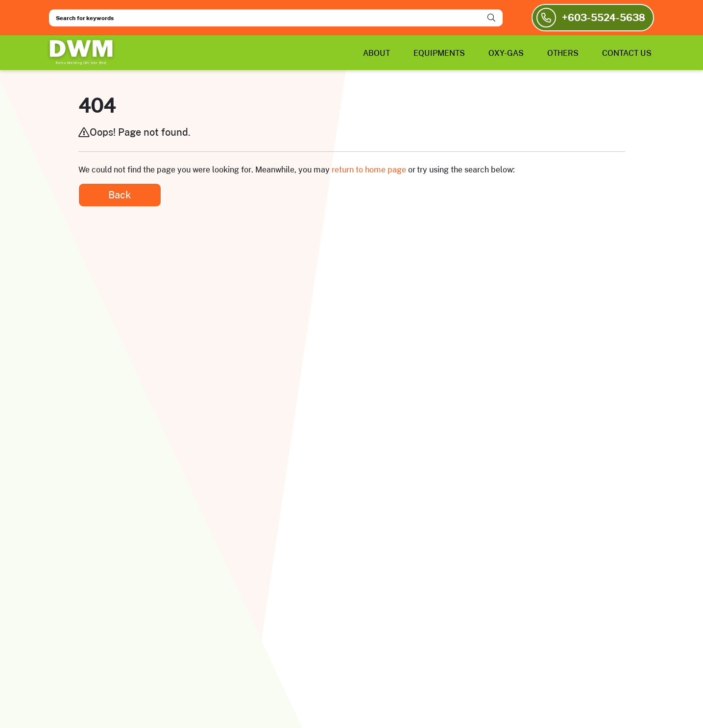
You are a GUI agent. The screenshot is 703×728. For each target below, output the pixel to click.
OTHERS (563, 53)
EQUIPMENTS (439, 53)
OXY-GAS (506, 53)
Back (120, 195)
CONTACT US (627, 53)
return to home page (369, 170)
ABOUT (376, 53)
